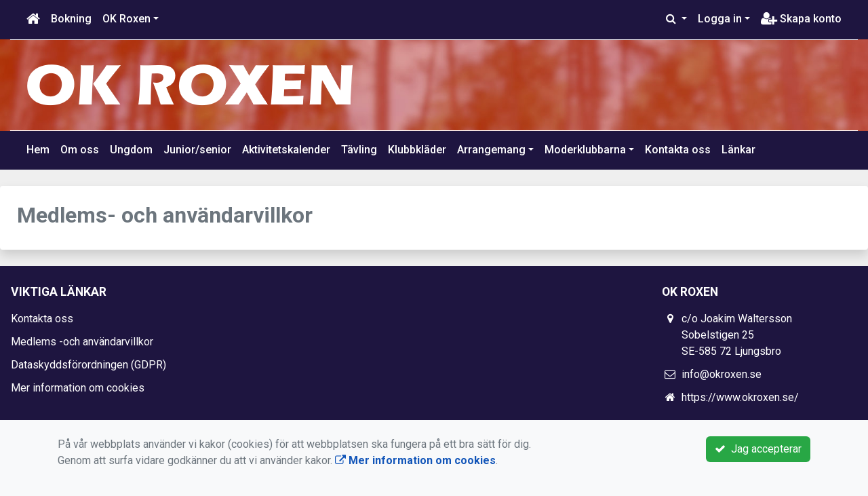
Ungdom (131, 150)
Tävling (359, 150)
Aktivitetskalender (286, 150)
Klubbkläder (417, 150)
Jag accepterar (758, 449)
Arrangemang (491, 150)
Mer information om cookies (78, 388)
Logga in (720, 19)
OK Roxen (126, 19)
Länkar (738, 150)
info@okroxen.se (722, 374)
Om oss (80, 150)
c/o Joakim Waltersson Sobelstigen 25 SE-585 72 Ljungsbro (737, 335)
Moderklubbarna (585, 150)
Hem (38, 150)
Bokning (71, 19)
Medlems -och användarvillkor (82, 342)
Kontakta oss (678, 150)
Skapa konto (801, 19)
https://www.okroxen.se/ (740, 397)
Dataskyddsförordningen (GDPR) (88, 365)
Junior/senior (197, 150)
